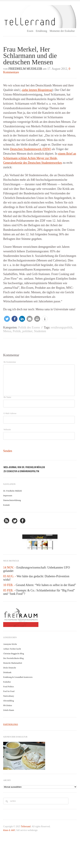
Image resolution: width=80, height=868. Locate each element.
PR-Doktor (8, 705)
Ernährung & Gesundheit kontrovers (18, 677)
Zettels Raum (9, 710)
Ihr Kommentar (10, 362)
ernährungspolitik (62, 327)
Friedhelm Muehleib (25, 69)
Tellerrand (26, 826)
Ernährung (41, 31)
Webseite (7, 430)
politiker (27, 331)
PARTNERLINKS (11, 724)
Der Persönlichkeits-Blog (13, 658)
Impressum (8, 496)
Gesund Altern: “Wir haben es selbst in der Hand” (46, 585)
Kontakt (6, 505)
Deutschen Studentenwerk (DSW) (31, 149)
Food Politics (9, 687)
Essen (30, 31)
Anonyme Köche (10, 644)
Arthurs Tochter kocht (12, 649)
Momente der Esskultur (62, 31)
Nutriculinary (9, 696)
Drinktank (7, 672)
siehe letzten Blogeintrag (37, 90)
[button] (7, 319)
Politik (17, 331)
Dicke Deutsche (10, 668)
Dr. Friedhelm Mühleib (12, 491)
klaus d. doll (9, 830)
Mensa (7, 331)
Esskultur (7, 682)
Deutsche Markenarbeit (13, 663)
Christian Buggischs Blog (14, 654)
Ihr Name (7, 397)
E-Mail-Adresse (10, 413)
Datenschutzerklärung (12, 500)
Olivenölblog (8, 701)
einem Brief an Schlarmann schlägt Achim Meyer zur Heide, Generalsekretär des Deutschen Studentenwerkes (40, 158)
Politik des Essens (29, 327)
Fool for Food (9, 691)
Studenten (40, 331)
